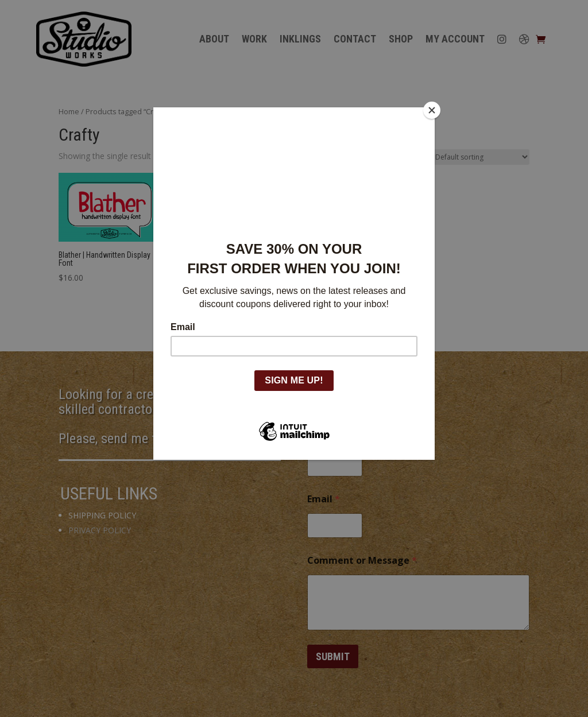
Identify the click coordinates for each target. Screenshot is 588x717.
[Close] (432, 110)
